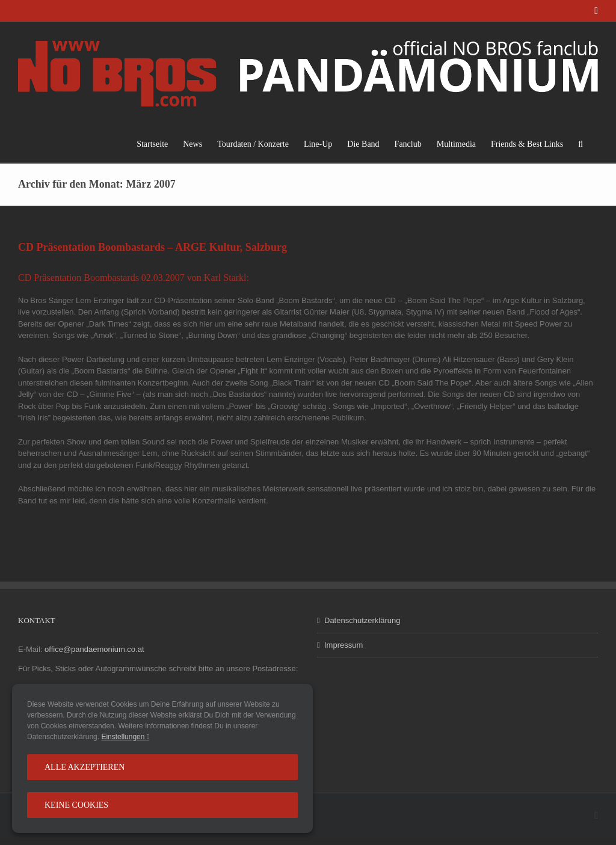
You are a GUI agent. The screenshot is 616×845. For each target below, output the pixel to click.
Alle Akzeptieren (85, 767)
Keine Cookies (76, 805)
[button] (581, 144)
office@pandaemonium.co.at (94, 649)
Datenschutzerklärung (362, 620)
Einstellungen (125, 737)
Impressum (343, 645)
